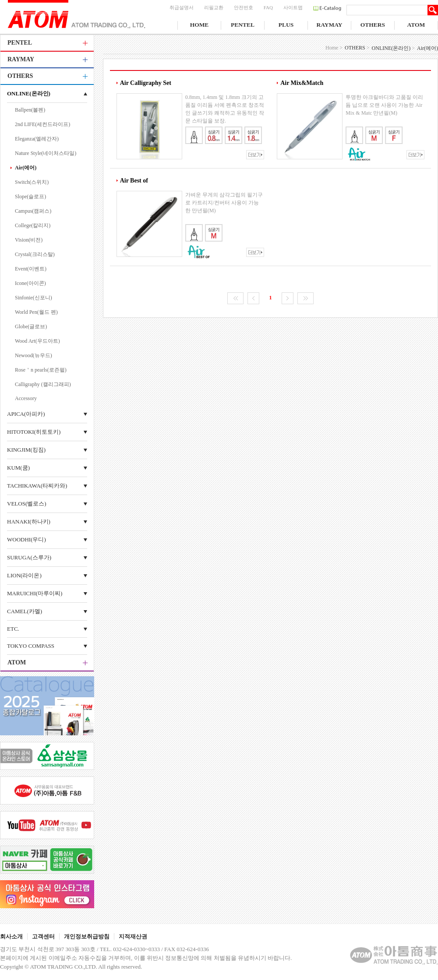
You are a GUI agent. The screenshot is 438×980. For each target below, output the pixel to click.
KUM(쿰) (18, 468)
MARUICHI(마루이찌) (35, 593)
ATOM (416, 25)
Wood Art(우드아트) (37, 341)
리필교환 (214, 7)
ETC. (13, 629)
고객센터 (43, 936)
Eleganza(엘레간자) (37, 139)
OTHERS (373, 25)
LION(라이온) (24, 575)
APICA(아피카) (26, 414)
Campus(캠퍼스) (33, 211)
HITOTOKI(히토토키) (34, 432)
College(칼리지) (33, 225)
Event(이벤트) (31, 269)
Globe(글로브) (31, 327)
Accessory (26, 398)
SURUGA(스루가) (29, 557)
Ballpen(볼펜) (30, 110)
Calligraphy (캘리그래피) (43, 384)
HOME (200, 25)
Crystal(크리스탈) (35, 254)
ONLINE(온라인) (29, 93)
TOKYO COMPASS (31, 646)
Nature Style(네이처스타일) (46, 153)
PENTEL (243, 25)
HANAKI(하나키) (29, 522)
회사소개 (11, 936)
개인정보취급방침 (87, 936)
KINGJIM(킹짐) (26, 450)
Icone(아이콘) (30, 283)
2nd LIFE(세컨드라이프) (42, 124)
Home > (334, 48)
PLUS (286, 25)
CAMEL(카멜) (25, 611)
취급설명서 (182, 7)
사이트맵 (293, 7)
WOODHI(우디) (26, 539)
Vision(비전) (29, 240)
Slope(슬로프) (30, 197)
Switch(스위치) (32, 182)
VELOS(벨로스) (27, 504)
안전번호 (244, 7)
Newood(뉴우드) (34, 355)
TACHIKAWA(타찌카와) (37, 486)
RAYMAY (329, 25)
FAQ (268, 7)
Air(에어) (26, 168)
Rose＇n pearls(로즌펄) (41, 370)
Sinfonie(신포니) (34, 298)
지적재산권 (133, 936)
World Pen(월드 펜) (36, 312)
